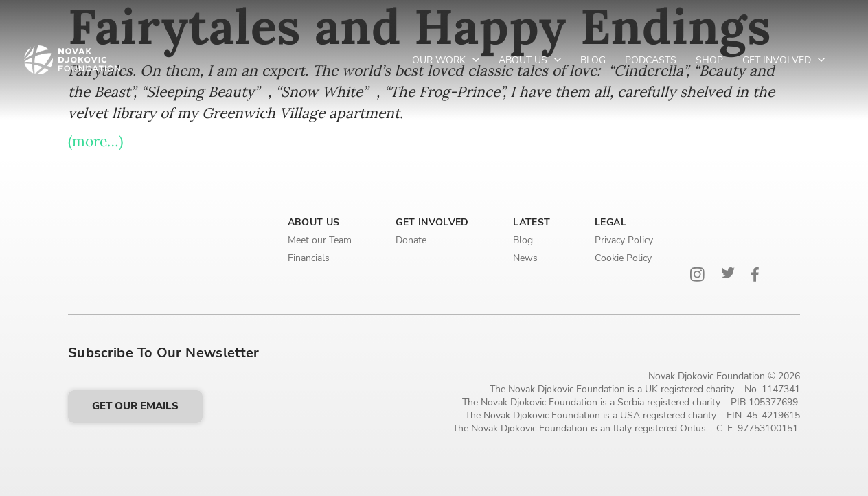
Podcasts (651, 60)
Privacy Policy (624, 240)
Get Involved (778, 60)
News (525, 258)
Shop (709, 60)
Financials (309, 258)
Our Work (440, 60)
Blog (593, 60)
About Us (524, 60)
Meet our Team (320, 240)
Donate (411, 240)
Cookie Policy (623, 258)
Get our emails (135, 406)
